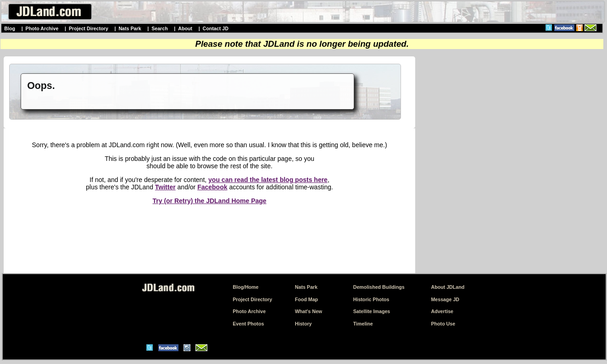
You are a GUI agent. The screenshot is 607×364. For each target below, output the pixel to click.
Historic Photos (371, 299)
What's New (309, 311)
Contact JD (216, 28)
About (185, 28)
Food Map (306, 299)
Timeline (363, 324)
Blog (10, 28)
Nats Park (130, 28)
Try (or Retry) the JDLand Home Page (209, 201)
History (303, 324)
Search (160, 28)
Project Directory (89, 28)
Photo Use (443, 324)
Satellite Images (372, 311)
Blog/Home (245, 287)
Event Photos (248, 324)
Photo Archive (42, 28)
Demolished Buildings (379, 287)
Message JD (445, 299)
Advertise (442, 311)
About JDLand (448, 287)
